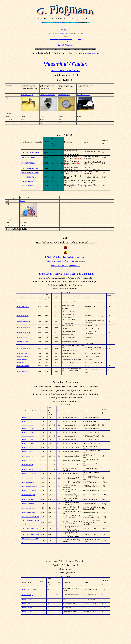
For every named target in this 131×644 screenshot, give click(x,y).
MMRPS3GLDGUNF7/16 (29, 478)
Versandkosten (73, 22)
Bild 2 (24, 524)
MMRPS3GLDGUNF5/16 (29, 474)
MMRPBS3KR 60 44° (28, 604)
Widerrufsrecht (57, 22)
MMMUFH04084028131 (30, 168)
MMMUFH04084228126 (30, 173)
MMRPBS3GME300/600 (30, 520)
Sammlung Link (63, 33)
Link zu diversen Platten (65, 70)
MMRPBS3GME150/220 (30, 517)
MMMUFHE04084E (29, 177)
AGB (50, 22)
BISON (80, 39)
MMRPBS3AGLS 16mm (30, 539)
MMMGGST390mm (28, 163)
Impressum (45, 22)
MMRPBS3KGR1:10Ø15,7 (31, 528)
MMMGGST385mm (28, 158)
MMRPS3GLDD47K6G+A (29, 490)
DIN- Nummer (53, 39)
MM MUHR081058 (28, 181)
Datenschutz (65, 22)
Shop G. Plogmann (65, 45)
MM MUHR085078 (28, 186)
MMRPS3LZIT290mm (28, 499)
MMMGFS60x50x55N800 (30, 152)
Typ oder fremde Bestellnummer (65, 39)
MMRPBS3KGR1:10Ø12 (30, 534)
